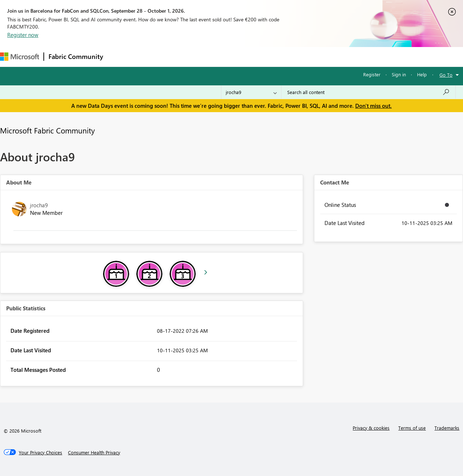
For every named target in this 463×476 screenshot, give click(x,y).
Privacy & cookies (371, 428)
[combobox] (368, 92)
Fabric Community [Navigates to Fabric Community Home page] (76, 56)
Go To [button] (446, 75)
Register (372, 74)
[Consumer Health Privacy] (94, 452)
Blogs (246, 57)
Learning (273, 57)
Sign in (399, 74)
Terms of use (412, 428)
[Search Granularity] (251, 92)
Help (422, 74)
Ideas (181, 57)
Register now (23, 35)
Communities (213, 57)
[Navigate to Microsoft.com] (20, 57)
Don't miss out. (373, 106)
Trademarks (447, 428)
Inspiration (151, 57)
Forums (120, 57)
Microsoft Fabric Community (47, 130)
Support (304, 57)
